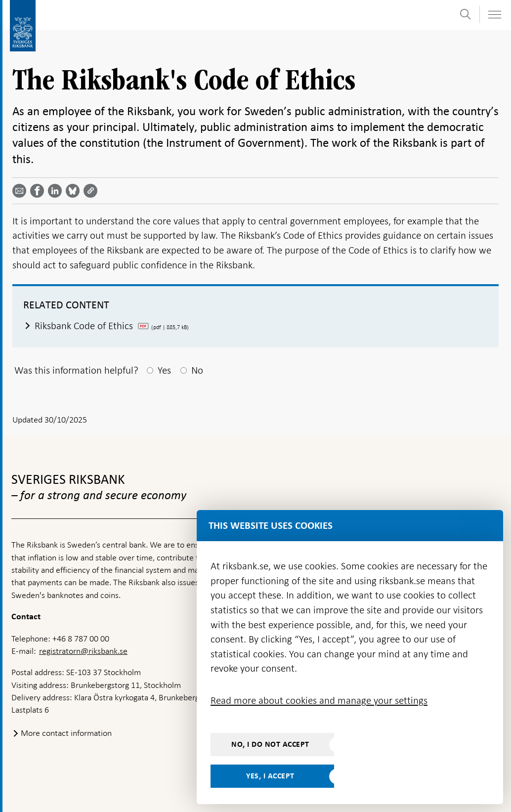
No (197, 370)
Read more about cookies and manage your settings (319, 700)
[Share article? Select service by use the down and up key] (57, 191)
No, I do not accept (270, 744)
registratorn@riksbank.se (83, 651)
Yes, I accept (270, 776)
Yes (164, 370)
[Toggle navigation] (494, 15)
